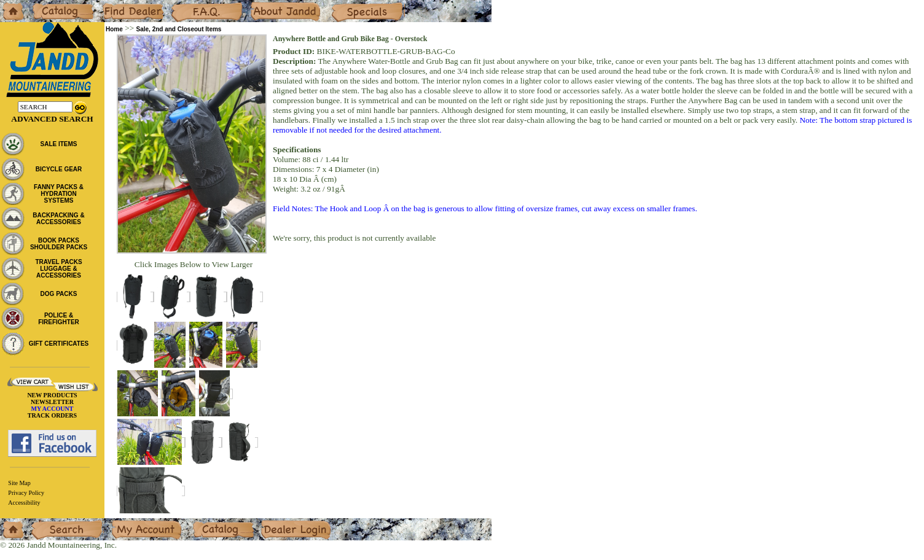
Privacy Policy (26, 493)
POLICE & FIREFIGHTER (59, 319)
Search (42, 523)
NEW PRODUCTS (52, 395)
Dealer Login (283, 523)
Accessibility (24, 503)
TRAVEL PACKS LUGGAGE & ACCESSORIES (58, 269)
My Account (131, 523)
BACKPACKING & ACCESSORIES (58, 219)
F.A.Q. (182, 5)
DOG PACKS (59, 294)
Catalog (44, 5)
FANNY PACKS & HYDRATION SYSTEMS (59, 194)
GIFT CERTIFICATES (59, 344)
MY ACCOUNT (53, 409)
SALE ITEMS (58, 144)
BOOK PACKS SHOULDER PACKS (59, 244)
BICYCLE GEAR (59, 169)
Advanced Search (52, 119)
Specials (345, 5)
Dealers (114, 5)
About (260, 5)
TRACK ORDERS (52, 415)
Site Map (19, 483)
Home (10, 5)
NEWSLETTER (52, 402)
